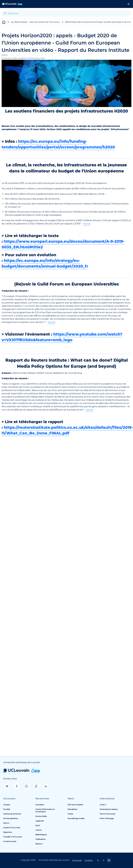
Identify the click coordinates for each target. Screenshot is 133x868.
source (87, 224)
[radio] (98, 860)
